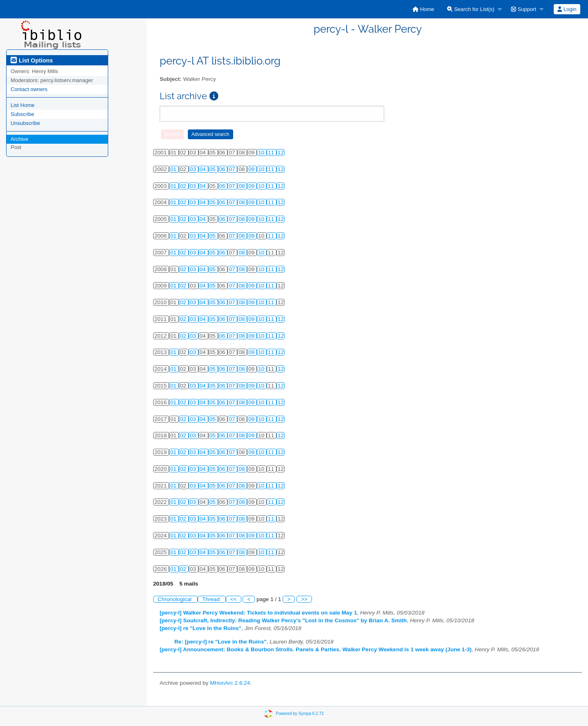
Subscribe (22, 114)
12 (281, 153)
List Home (23, 105)
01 (174, 169)
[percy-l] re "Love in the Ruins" (200, 628)
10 (262, 153)
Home (423, 9)
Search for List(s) (471, 9)
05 (213, 169)
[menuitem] (423, 9)
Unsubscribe (25, 123)
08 (242, 186)
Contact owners (29, 89)
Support (523, 9)
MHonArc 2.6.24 (230, 683)
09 (252, 169)
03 (194, 169)
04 (204, 169)
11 (272, 153)
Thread (212, 599)
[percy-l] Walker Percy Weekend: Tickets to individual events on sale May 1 (258, 613)
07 (233, 169)
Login (567, 9)
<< (234, 599)
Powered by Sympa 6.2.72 (300, 714)
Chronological (175, 599)
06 (223, 169)
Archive (19, 139)
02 (184, 186)
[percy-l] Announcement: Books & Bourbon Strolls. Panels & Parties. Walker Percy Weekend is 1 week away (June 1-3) (316, 649)
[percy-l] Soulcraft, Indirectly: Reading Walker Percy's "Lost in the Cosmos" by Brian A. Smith (283, 620)
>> (304, 599)
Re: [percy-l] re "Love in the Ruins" (220, 642)
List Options (32, 60)
